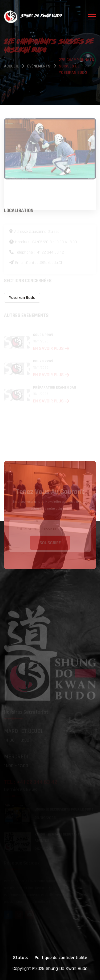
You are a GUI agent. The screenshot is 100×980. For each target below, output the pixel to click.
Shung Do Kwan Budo (67, 968)
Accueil (11, 67)
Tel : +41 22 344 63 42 (31, 782)
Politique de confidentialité (61, 958)
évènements (39, 67)
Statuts (21, 958)
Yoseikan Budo (22, 298)
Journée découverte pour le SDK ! (64, 810)
